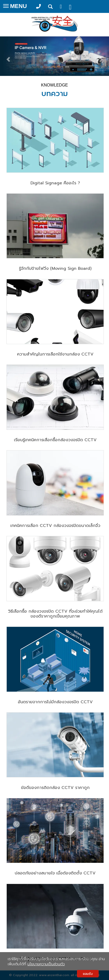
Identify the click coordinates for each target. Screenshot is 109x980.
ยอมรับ (88, 974)
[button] (8, 57)
